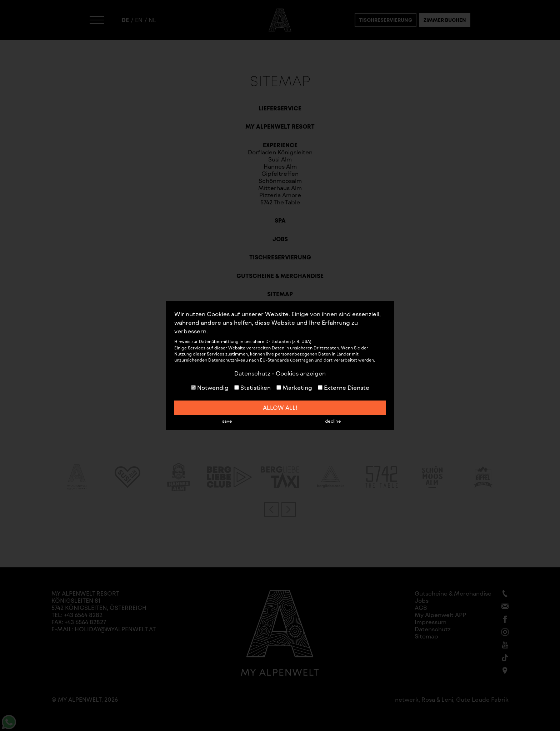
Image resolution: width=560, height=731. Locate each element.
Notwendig (210, 387)
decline (333, 421)
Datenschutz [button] (252, 373)
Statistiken (252, 387)
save (227, 421)
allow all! (280, 407)
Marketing (294, 387)
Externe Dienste (344, 387)
